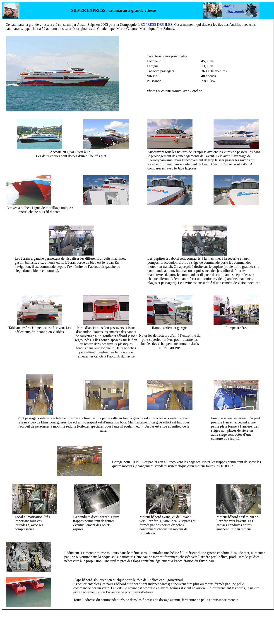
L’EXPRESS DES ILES (155, 25)
